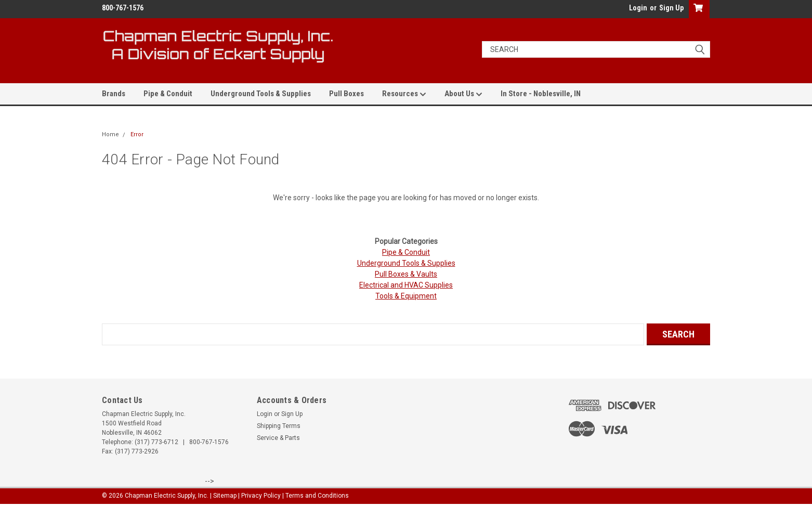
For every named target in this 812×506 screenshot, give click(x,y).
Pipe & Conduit (168, 94)
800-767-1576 (209, 442)
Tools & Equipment (406, 296)
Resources (404, 94)
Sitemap (225, 496)
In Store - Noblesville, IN (541, 94)
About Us (463, 94)
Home (110, 134)
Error (137, 134)
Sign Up (671, 8)
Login (638, 8)
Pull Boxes (346, 94)
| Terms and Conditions (316, 496)
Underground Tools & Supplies (261, 94)
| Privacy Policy (259, 496)
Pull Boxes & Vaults (406, 274)
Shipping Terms (279, 426)
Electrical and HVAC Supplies (406, 285)
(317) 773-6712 (156, 442)
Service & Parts (278, 438)
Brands (114, 94)
